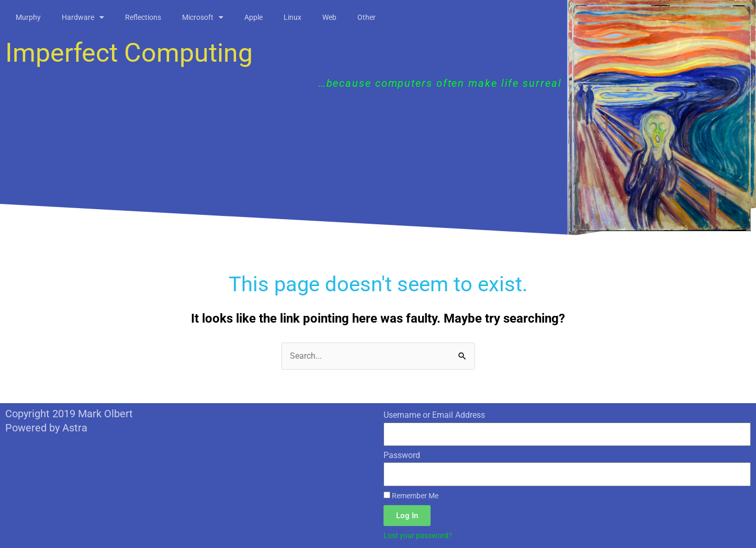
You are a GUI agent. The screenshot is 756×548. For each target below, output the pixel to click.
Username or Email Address (434, 415)
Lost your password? (418, 535)
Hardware (83, 17)
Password (402, 455)
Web (329, 17)
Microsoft (203, 17)
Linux (292, 17)
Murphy (28, 17)
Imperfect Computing (129, 53)
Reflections (143, 17)
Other (366, 17)
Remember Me (411, 496)
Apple (253, 17)
